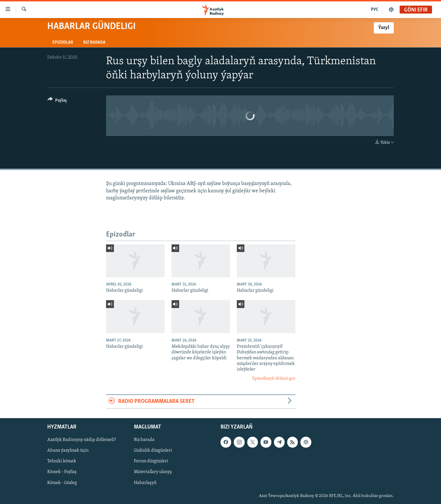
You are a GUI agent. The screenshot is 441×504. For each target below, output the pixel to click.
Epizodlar (63, 43)
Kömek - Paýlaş (62, 472)
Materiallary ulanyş (153, 472)
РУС (375, 10)
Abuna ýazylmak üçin (68, 451)
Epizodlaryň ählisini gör (274, 379)
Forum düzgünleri (151, 461)
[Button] (57, 101)
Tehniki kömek (62, 461)
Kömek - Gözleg (62, 483)
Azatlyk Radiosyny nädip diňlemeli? (82, 440)
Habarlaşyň (145, 483)
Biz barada (94, 43)
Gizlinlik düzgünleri (153, 451)
